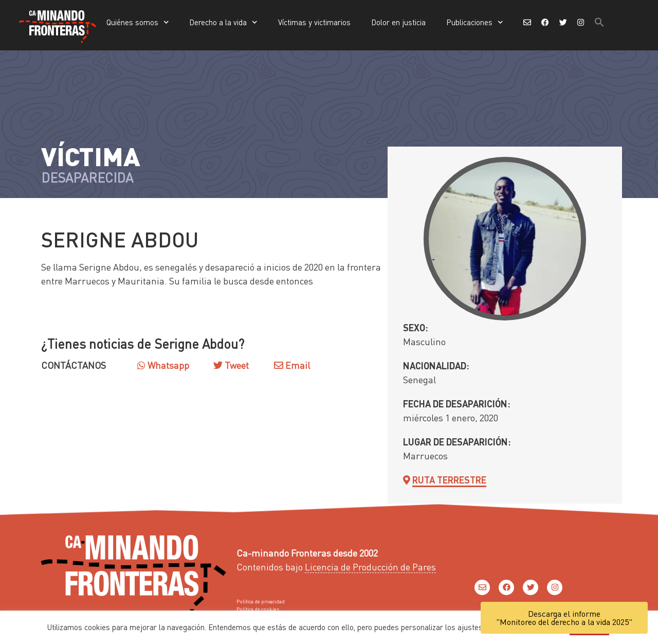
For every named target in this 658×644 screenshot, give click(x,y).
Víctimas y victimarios (314, 22)
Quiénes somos (138, 22)
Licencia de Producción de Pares (370, 567)
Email (292, 365)
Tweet (236, 365)
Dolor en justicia (398, 22)
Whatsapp (163, 365)
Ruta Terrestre (449, 480)
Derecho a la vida (223, 22)
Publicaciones (475, 22)
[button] (599, 22)
